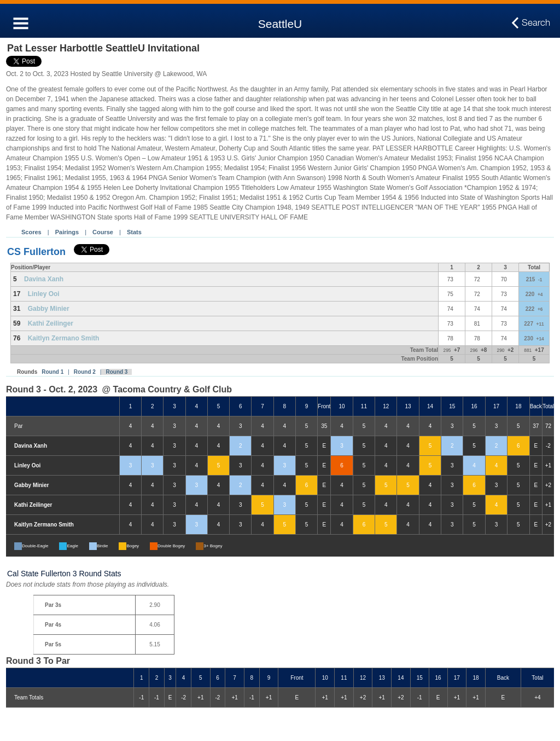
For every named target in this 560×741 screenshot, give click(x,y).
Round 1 (52, 372)
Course (103, 232)
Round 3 (116, 372)
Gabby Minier (49, 309)
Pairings (67, 232)
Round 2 (85, 372)
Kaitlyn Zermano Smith (64, 338)
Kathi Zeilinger (51, 323)
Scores (31, 232)
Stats (134, 232)
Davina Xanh (44, 279)
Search (536, 23)
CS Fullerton (36, 252)
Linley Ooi (44, 294)
